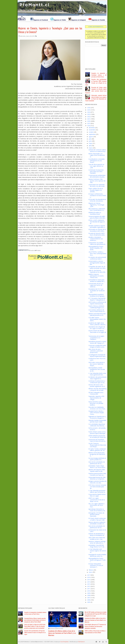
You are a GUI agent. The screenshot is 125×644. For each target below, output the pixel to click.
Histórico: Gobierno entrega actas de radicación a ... (97, 542)
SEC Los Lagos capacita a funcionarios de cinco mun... (96, 505)
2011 (89, 589)
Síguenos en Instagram (79, 20)
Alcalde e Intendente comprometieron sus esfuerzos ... (96, 239)
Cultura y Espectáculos (57, 608)
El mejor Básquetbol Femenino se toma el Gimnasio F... (96, 565)
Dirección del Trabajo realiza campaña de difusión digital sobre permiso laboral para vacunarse (96, 90)
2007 (89, 598)
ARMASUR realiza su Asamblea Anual (95, 213)
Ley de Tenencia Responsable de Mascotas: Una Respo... (97, 445)
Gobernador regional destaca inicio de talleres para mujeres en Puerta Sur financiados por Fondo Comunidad (96, 98)
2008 (89, 595)
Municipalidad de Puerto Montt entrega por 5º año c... (97, 560)
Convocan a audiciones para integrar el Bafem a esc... (97, 346)
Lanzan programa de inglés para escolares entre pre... (97, 217)
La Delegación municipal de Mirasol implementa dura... (97, 355)
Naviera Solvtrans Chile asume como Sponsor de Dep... (97, 181)
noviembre (92, 130)
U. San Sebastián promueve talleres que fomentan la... (97, 491)
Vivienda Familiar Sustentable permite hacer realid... (97, 421)
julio (90, 139)
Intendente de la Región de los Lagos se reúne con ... (97, 328)
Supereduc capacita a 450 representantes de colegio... (96, 398)
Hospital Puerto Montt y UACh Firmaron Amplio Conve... (96, 413)
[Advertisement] (95, 56)
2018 (89, 126)
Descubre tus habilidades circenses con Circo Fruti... (97, 408)
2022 (89, 117)
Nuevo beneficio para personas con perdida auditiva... (96, 403)
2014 (89, 582)
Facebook (32, 250)
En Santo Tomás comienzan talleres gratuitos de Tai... (97, 450)
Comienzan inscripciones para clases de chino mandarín (96, 172)
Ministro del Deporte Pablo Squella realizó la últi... (97, 470)
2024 (89, 112)
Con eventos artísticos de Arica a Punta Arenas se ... (97, 311)
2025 (89, 110)
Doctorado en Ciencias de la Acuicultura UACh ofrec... (97, 230)
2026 (89, 108)
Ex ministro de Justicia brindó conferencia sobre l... (97, 258)
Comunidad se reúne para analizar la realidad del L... (97, 281)
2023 (89, 114)
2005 (89, 602)
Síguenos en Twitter (60, 20)
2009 (89, 593)
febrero (91, 570)
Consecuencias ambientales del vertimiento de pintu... (97, 176)
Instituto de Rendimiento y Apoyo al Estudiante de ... (97, 534)
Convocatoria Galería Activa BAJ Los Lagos (97, 495)
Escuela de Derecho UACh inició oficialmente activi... (97, 234)
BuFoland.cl (82, 642)
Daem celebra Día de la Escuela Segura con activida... (96, 190)
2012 (89, 586)
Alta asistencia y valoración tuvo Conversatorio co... (97, 209)
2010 (89, 591)
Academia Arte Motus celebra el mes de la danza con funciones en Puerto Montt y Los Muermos (62, 633)
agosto (91, 137)
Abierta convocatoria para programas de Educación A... (97, 454)
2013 (89, 584)
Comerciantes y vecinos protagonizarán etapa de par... (97, 263)
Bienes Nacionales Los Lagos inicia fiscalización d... (97, 155)
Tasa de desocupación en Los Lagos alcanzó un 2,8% (96, 166)
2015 (89, 580)
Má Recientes (83, 608)
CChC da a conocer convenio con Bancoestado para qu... (97, 487)
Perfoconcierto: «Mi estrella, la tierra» (97, 429)
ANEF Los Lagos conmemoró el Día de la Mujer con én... (97, 500)
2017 (89, 575)
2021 (89, 119)
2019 (89, 123)
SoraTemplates (64, 642)
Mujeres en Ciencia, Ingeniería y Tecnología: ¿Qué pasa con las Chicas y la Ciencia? (50, 30)
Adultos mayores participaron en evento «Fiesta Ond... (96, 276)
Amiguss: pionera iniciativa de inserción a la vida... (97, 482)
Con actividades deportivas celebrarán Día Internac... (97, 425)
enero (91, 572)
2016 (89, 577)
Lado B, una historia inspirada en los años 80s (97, 271)
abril (90, 146)
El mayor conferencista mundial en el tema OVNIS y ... (97, 196)
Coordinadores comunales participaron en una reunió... (97, 161)
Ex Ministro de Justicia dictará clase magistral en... (97, 378)
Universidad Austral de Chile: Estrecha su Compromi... (97, 478)
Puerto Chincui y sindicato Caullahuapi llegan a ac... (97, 307)
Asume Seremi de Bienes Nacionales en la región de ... (97, 332)
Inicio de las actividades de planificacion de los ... (97, 527)
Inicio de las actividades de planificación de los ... (97, 463)
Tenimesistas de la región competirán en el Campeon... (96, 338)
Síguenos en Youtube (98, 20)
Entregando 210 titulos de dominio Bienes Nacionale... (96, 515)
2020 (89, 121)
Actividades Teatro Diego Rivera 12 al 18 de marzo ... (97, 467)
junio (90, 141)
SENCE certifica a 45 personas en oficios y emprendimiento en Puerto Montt (95, 632)
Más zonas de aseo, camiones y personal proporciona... (96, 351)
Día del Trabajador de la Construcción (96, 393)
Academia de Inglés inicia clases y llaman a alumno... (97, 324)
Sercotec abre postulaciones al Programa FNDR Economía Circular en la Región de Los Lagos (96, 82)
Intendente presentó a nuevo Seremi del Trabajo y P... (97, 342)
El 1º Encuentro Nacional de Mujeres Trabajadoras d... (97, 299)
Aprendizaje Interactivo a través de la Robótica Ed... (97, 510)
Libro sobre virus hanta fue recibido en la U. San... (97, 538)
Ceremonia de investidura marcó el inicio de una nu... (97, 440)
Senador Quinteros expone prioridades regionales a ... (97, 226)
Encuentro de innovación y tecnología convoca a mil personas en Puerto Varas (99, 75)
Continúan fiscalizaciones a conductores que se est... (97, 382)
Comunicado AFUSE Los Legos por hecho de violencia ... (96, 285)
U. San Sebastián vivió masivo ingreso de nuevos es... (97, 551)
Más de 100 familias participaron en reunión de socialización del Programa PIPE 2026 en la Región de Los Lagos (96, 614)
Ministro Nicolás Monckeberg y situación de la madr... (97, 389)
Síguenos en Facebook (41, 20)
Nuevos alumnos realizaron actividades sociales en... (97, 523)
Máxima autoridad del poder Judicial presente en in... (97, 314)
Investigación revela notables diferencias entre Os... (97, 555)
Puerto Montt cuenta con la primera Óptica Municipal (97, 433)
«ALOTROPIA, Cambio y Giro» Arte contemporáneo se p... (97, 253)
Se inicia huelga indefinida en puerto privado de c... (97, 459)
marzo (91, 148)
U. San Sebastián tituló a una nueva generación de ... (97, 374)
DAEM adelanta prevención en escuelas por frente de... (97, 437)
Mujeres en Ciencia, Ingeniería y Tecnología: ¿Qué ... (96, 205)
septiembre (92, 134)
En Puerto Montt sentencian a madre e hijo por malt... (97, 519)
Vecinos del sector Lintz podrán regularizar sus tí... (97, 386)
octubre (91, 132)
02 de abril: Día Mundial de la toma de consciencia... (97, 200)
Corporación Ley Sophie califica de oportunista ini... (97, 243)
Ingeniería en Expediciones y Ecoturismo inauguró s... (97, 417)
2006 (89, 600)
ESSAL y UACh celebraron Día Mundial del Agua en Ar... (97, 222)
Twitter (38, 250)
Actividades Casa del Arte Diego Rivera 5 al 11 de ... (97, 546)
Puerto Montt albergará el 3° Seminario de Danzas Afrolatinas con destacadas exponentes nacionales (95, 626)
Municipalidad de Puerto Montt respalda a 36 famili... (96, 248)
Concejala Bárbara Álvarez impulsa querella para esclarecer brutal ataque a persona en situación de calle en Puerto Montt (35, 620)
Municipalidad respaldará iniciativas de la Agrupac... (97, 295)
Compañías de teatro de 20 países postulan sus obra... (97, 267)
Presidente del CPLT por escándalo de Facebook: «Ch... (97, 291)
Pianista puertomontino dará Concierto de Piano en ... (97, 474)
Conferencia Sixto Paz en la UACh (97, 359)
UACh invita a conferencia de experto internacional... (97, 303)
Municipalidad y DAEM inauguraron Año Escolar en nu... (97, 369)
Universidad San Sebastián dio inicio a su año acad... (97, 185)
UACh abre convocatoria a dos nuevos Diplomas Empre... (97, 364)
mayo (91, 143)
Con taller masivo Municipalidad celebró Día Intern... (97, 319)
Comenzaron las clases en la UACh (97, 531)
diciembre (92, 128)
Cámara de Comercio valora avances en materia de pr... (97, 151)
